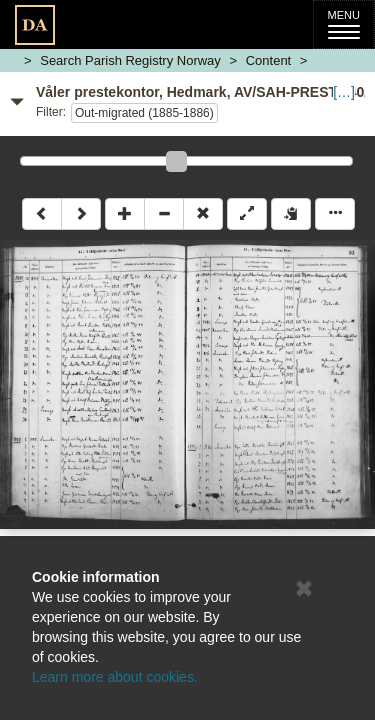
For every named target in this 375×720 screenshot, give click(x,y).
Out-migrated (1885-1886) (144, 113)
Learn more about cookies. (115, 677)
